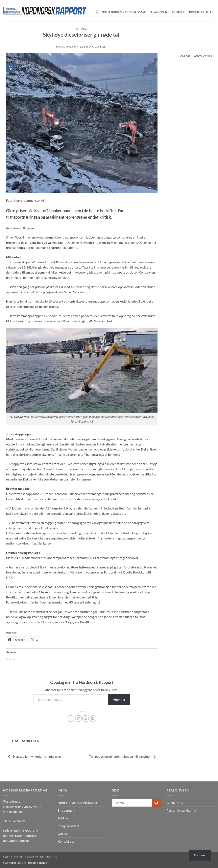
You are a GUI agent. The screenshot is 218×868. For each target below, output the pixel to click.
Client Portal (175, 802)
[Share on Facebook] (71, 719)
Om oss (185, 56)
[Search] (97, 12)
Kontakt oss (203, 56)
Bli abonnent (67, 810)
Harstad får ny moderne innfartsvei (34, 756)
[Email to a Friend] (86, 719)
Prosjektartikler (69, 826)
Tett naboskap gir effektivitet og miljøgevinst (123, 756)
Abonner (119, 699)
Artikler (82, 29)
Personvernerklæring (181, 810)
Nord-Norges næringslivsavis (78, 802)
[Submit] (156, 803)
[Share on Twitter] (78, 719)
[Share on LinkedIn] (93, 719)
